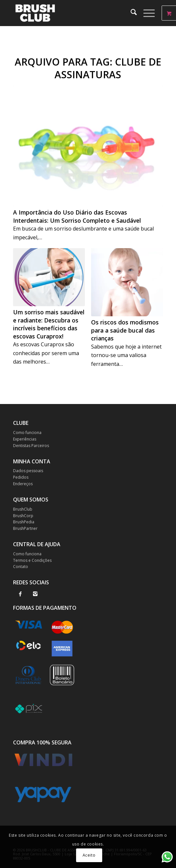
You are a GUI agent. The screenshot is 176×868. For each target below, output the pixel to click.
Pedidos (21, 477)
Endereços (23, 484)
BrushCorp (23, 516)
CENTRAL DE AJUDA (37, 544)
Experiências (25, 439)
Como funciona (27, 433)
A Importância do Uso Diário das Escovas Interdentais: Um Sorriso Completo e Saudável (77, 216)
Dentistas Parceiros (31, 446)
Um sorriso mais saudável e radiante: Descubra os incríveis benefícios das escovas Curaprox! (49, 324)
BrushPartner (25, 528)
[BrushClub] (73, 13)
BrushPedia (24, 522)
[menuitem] (130, 13)
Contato (21, 567)
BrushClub (23, 509)
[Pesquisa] (130, 13)
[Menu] (146, 13)
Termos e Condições (32, 560)
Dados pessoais (28, 471)
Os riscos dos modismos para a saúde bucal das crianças (125, 330)
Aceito (89, 855)
